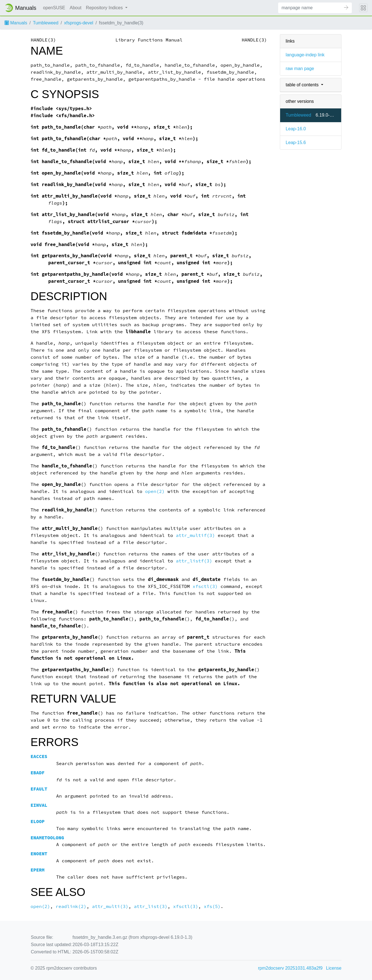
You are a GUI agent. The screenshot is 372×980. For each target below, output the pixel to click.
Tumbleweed (46, 23)
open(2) (155, 491)
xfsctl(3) (205, 586)
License (334, 968)
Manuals (16, 23)
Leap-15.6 (296, 143)
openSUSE (54, 8)
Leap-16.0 (296, 129)
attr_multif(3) (196, 535)
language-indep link (305, 55)
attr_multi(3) (110, 906)
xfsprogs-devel (79, 23)
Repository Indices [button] (105, 8)
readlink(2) (71, 906)
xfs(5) (212, 906)
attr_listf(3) (194, 561)
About (76, 8)
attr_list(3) (151, 906)
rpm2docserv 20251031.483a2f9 (290, 968)
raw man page (300, 69)
